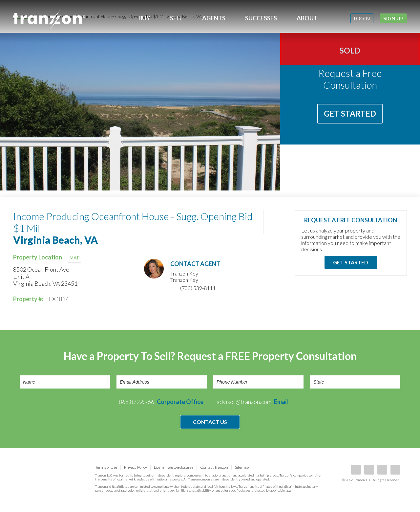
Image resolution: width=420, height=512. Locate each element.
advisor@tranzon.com (252, 402)
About (307, 18)
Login (362, 18)
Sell (176, 18)
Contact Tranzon (214, 467)
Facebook (356, 470)
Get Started (350, 113)
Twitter (382, 470)
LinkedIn (369, 470)
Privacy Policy (136, 467)
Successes (261, 18)
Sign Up (393, 18)
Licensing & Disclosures (174, 467)
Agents (214, 18)
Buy (144, 18)
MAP (75, 258)
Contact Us (210, 422)
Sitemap (242, 467)
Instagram (395, 470)
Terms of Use (106, 467)
